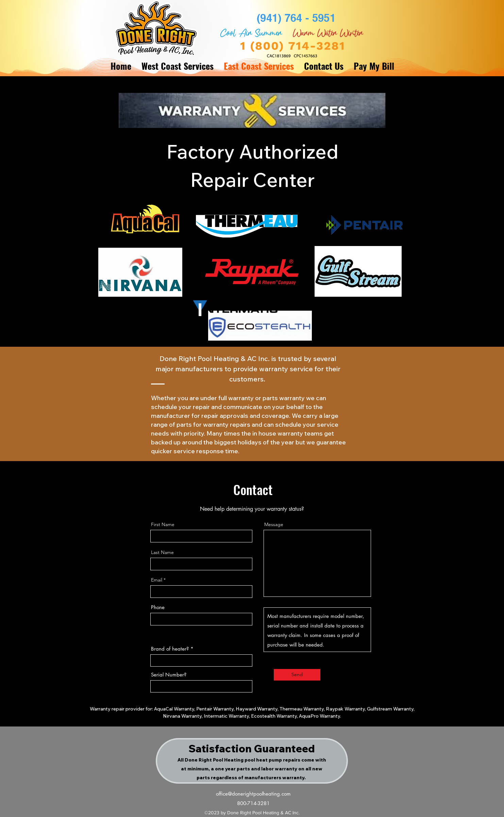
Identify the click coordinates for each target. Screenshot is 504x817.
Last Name (162, 552)
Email (157, 580)
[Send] (297, 675)
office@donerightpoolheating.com (253, 794)
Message (274, 524)
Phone (158, 607)
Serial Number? (169, 675)
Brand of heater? (170, 649)
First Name (163, 524)
